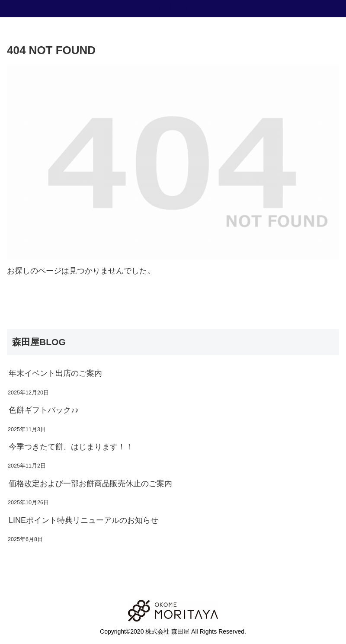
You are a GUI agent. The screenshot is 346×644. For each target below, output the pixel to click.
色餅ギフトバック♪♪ (44, 410)
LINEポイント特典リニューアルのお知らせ (83, 520)
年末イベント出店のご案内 (55, 373)
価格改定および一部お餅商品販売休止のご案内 (90, 484)
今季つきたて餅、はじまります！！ (71, 447)
